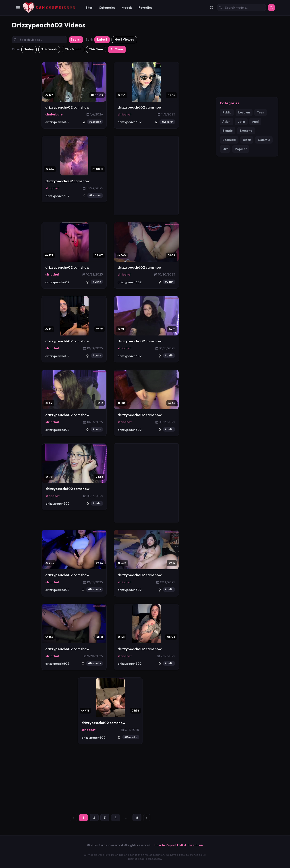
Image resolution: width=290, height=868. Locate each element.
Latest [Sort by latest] (102, 39)
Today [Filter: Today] (29, 49)
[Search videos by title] (39, 40)
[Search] (271, 8)
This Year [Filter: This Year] (96, 49)
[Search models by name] (241, 8)
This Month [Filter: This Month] (73, 49)
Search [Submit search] (76, 39)
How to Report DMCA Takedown (179, 845)
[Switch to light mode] (211, 8)
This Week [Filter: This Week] (49, 49)
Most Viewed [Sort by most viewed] (124, 39)
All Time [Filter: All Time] (117, 49)
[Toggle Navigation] (18, 8)
